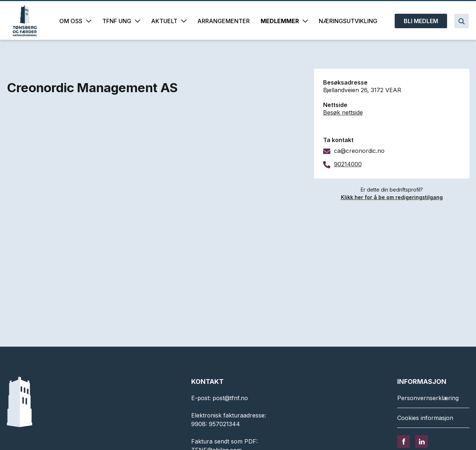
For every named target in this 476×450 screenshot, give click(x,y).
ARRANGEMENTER (224, 21)
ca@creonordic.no (359, 151)
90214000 (348, 164)
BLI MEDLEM (421, 21)
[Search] (462, 21)
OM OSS (75, 21)
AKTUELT (169, 21)
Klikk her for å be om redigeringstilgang (392, 197)
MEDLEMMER (284, 21)
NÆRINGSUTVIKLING (348, 21)
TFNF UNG (121, 21)
